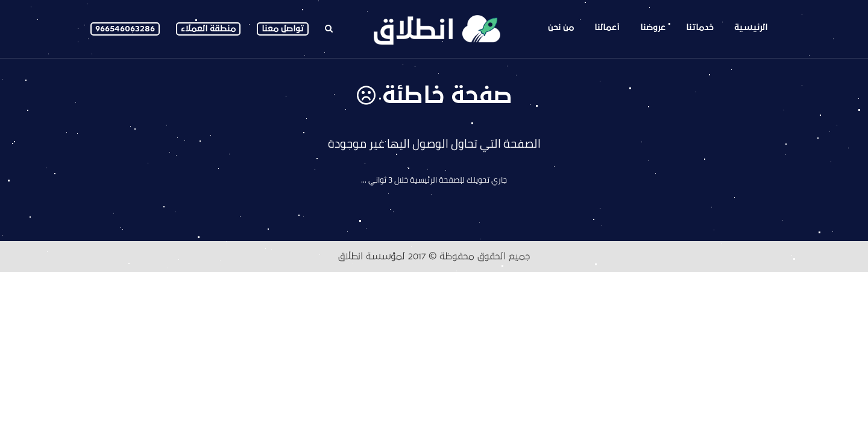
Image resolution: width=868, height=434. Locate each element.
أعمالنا (607, 27)
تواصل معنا (283, 29)
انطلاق (351, 256)
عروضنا (653, 27)
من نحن (561, 27)
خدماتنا (700, 27)
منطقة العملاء (208, 29)
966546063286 (125, 29)
